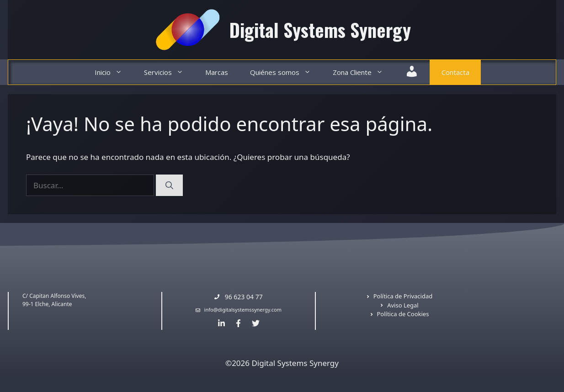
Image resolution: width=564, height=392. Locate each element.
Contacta (455, 72)
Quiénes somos (286, 72)
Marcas (217, 72)
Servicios (169, 72)
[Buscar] (169, 185)
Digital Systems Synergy (320, 30)
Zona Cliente (363, 72)
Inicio (114, 72)
